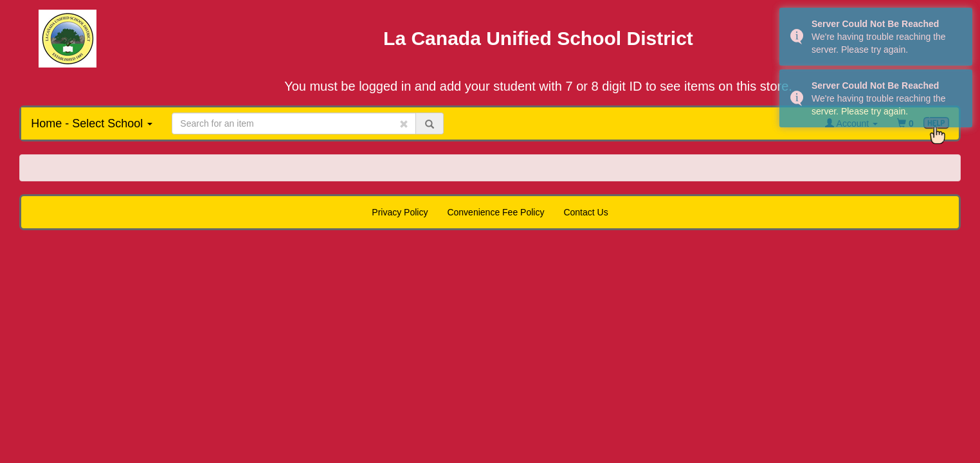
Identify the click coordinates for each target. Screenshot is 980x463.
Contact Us (585, 212)
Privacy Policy (400, 212)
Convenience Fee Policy (495, 212)
